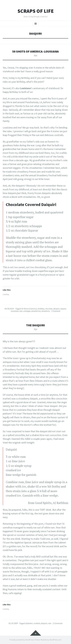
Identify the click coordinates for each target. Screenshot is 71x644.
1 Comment (56, 311)
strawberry (46, 311)
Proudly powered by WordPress (21, 640)
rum (21, 311)
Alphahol (29, 623)
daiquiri (56, 309)
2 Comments (58, 623)
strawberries (36, 311)
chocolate (49, 309)
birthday (41, 309)
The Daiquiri (35, 325)
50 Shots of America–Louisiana (35, 51)
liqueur (63, 309)
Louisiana (15, 311)
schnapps (27, 311)
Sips (35, 55)
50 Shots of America (29, 309)
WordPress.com (55, 640)
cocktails (37, 623)
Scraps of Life (36, 11)
